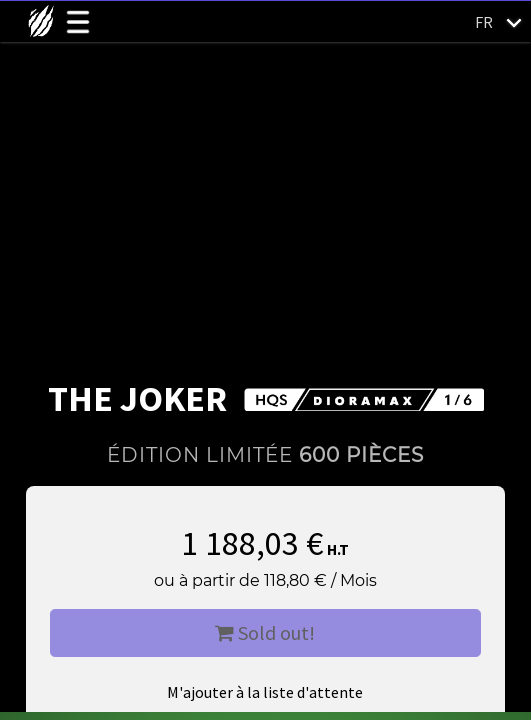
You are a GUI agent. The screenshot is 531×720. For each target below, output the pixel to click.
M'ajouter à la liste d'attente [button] (265, 692)
